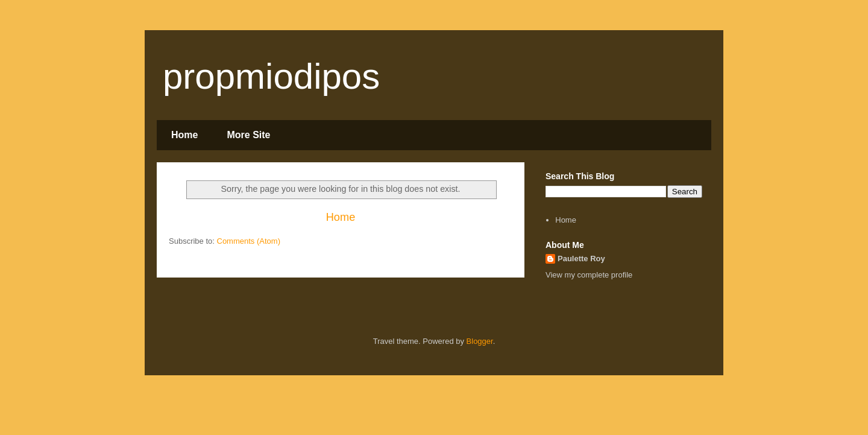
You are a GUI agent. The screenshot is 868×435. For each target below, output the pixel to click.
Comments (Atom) (249, 241)
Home (184, 135)
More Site (248, 135)
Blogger (480, 341)
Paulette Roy (581, 259)
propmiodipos (271, 76)
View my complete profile (589, 275)
